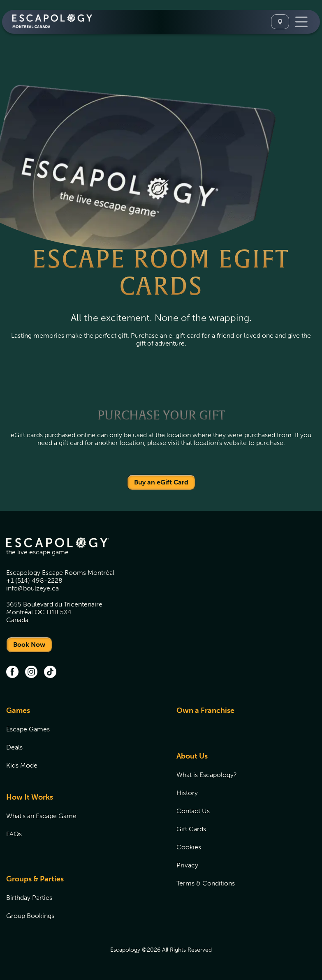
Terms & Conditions (206, 883)
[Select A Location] (280, 22)
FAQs (14, 834)
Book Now (29, 644)
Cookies (189, 847)
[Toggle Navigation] (301, 22)
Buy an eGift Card (161, 482)
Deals (14, 747)
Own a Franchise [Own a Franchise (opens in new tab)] (205, 710)
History (187, 793)
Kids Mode (22, 765)
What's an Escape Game (41, 816)
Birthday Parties (29, 898)
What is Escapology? (207, 775)
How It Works (30, 797)
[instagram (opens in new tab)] (31, 673)
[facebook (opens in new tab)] (12, 673)
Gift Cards (191, 829)
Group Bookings (30, 916)
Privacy (187, 865)
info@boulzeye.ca (32, 588)
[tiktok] (50, 673)
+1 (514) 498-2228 (34, 580)
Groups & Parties (35, 879)
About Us (192, 756)
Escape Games (28, 729)
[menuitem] (81, 743)
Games (18, 710)
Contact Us (193, 811)
